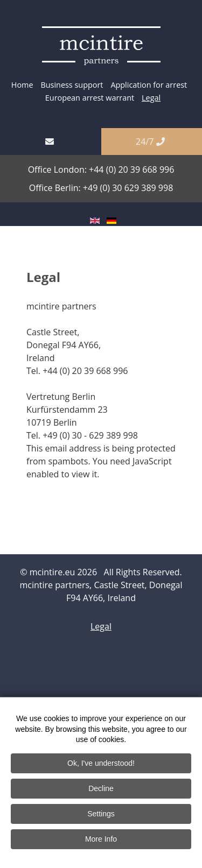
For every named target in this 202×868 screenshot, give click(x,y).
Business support (72, 85)
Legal (151, 98)
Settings (101, 815)
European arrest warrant (90, 98)
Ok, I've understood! (101, 764)
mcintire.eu (54, 572)
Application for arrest (149, 85)
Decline (101, 789)
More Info (101, 840)
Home (22, 85)
